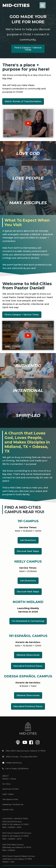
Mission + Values (9, 779)
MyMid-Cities (8, 809)
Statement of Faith (11, 789)
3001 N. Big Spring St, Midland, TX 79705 (28, 751)
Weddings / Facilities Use (13, 804)
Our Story (6, 784)
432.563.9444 (23, 768)
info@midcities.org (14, 763)
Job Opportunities (10, 799)
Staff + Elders (8, 794)
